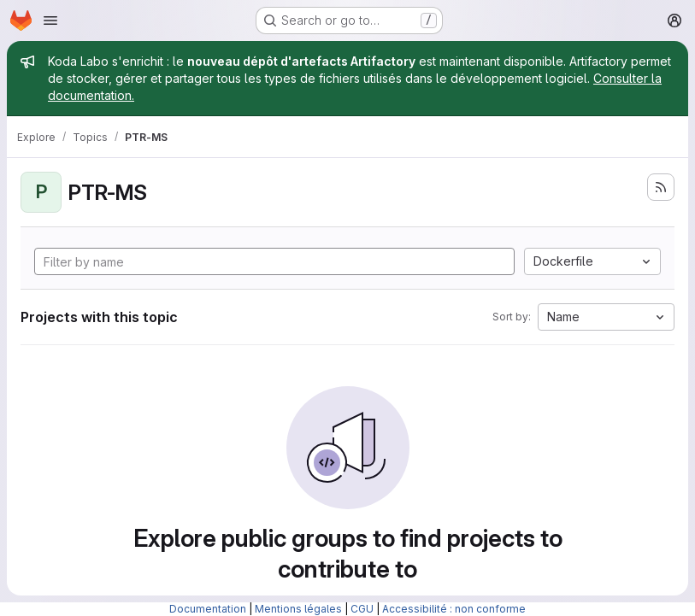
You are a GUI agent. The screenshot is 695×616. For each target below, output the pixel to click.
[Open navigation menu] (50, 21)
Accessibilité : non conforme (454, 609)
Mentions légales (298, 609)
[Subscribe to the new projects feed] (661, 187)
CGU (362, 609)
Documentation (208, 609)
